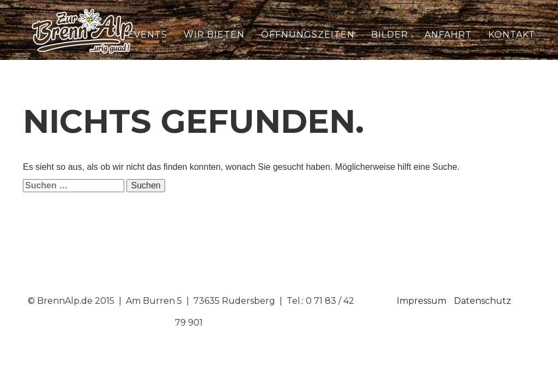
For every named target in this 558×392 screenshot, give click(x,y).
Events (147, 35)
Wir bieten (214, 35)
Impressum (421, 301)
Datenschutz (483, 301)
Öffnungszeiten (308, 35)
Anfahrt (448, 35)
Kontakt (512, 35)
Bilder (390, 35)
